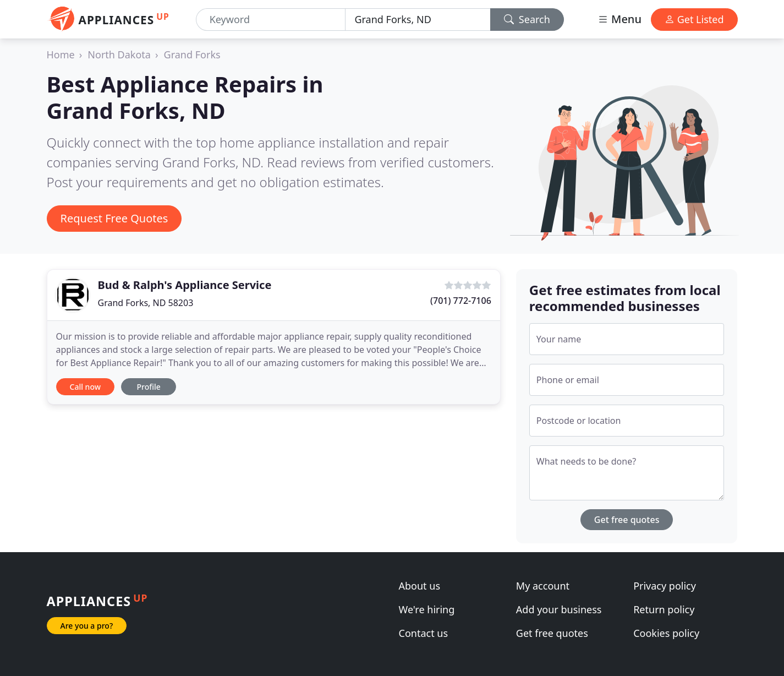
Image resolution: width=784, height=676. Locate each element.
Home (61, 54)
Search (527, 19)
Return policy (664, 609)
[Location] (418, 20)
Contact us (424, 633)
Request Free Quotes (114, 218)
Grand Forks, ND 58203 (146, 303)
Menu (619, 19)
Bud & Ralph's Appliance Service (185, 285)
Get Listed (694, 19)
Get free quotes (627, 520)
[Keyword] (271, 20)
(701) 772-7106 (461, 301)
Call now (85, 387)
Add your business (559, 609)
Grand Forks (192, 54)
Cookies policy (666, 633)
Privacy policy (665, 586)
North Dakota (119, 54)
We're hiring (427, 609)
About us (420, 586)
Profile (148, 387)
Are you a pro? (87, 626)
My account (543, 586)
